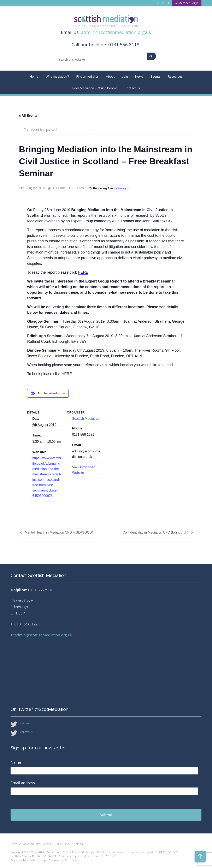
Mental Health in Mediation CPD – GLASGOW (58, 532)
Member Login (187, 3)
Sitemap (78, 841)
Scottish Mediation (106, 19)
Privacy (15, 841)
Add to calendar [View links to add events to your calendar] (49, 393)
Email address (25, 783)
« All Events (28, 116)
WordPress (72, 858)
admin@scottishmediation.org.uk (116, 32)
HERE (83, 272)
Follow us (26, 732)
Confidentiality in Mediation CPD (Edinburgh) (156, 532)
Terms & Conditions (56, 841)
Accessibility (31, 841)
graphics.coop (37, 858)
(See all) (122, 188)
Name (18, 762)
